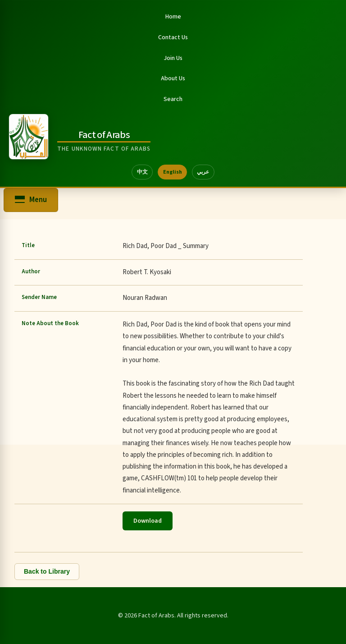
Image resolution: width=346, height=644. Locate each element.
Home (173, 17)
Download (148, 521)
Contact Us (173, 37)
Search (173, 99)
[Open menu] (31, 200)
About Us (173, 78)
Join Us (173, 58)
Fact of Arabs (104, 135)
